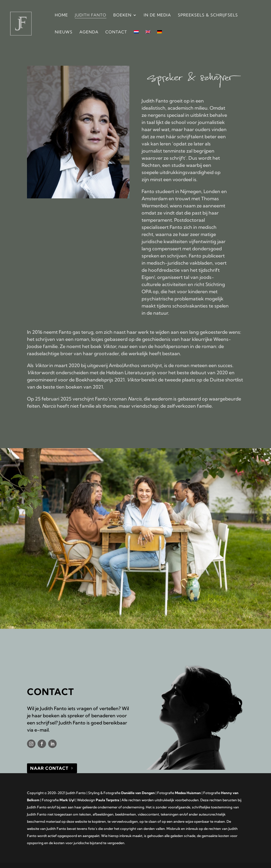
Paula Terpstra (107, 800)
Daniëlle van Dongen (138, 793)
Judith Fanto (91, 15)
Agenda (89, 32)
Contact (116, 32)
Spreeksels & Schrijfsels (208, 15)
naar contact (49, 768)
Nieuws (64, 32)
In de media (157, 15)
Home (61, 15)
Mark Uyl (67, 800)
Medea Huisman (188, 793)
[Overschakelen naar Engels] (148, 39)
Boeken (122, 15)
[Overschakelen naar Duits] (160, 39)
